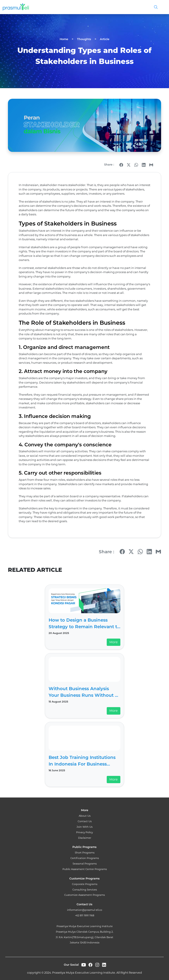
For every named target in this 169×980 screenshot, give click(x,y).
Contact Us (85, 821)
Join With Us (84, 827)
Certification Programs (85, 858)
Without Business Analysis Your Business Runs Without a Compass (83, 692)
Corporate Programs (85, 884)
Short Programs (85, 853)
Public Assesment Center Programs (85, 869)
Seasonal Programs (85, 864)
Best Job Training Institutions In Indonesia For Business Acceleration (82, 761)
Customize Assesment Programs (84, 895)
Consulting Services (85, 890)
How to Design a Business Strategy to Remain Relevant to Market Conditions (84, 624)
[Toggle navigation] (162, 7)
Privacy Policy (84, 832)
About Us (85, 816)
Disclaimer (85, 838)
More (114, 642)
